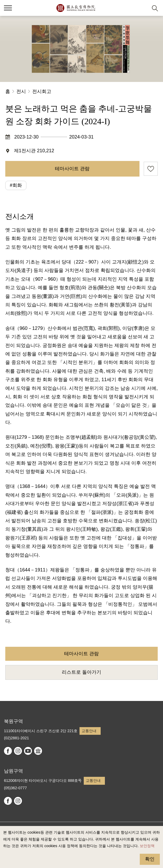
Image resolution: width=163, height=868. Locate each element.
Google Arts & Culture (38, 751)
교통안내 (89, 731)
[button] (142, 8)
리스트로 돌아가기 (81, 672)
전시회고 (42, 91)
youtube (28, 751)
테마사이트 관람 (72, 169)
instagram (18, 751)
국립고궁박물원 (76, 8)
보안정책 (147, 846)
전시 (21, 91)
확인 (150, 859)
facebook (8, 751)
